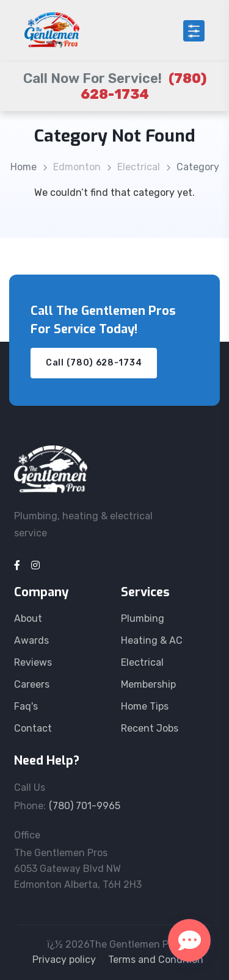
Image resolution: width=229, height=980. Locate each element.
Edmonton (77, 167)
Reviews (33, 662)
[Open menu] (194, 31)
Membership (148, 684)
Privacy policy (64, 960)
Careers (32, 684)
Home (24, 167)
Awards (31, 640)
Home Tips (145, 706)
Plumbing (143, 618)
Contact (33, 728)
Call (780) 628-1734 (94, 363)
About (28, 618)
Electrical (139, 167)
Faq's (26, 706)
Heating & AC (152, 640)
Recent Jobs (150, 728)
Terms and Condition (156, 960)
